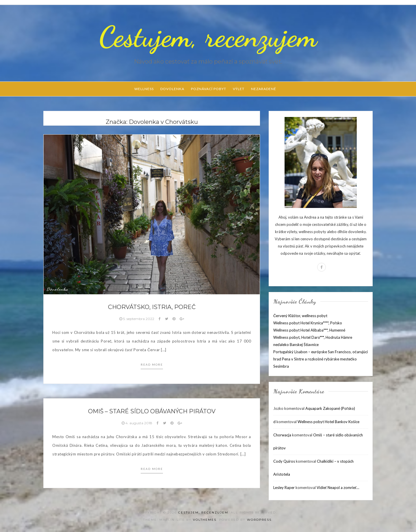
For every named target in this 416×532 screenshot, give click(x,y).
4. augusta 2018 (137, 423)
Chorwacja (282, 435)
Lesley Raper (284, 488)
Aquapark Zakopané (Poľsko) (330, 408)
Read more (152, 364)
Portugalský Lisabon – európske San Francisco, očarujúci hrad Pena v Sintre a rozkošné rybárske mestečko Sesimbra (321, 359)
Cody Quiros (284, 461)
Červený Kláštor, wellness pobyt (300, 316)
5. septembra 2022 (137, 319)
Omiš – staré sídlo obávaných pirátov (152, 411)
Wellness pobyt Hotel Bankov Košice (328, 422)
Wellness (144, 89)
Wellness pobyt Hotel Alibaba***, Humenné (309, 330)
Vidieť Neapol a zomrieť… (338, 488)
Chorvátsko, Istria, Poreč (152, 307)
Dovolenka (172, 89)
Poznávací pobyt (209, 89)
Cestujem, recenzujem (208, 37)
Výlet (239, 89)
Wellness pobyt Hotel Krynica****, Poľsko (308, 323)
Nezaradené (264, 89)
